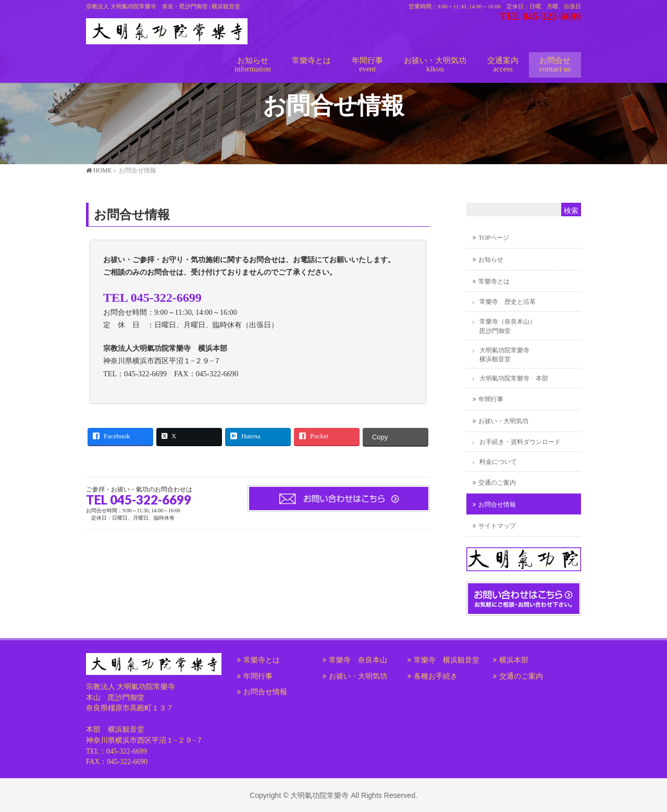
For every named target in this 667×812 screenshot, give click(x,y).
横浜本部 (514, 660)
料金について (498, 462)
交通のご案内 (497, 483)
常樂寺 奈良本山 (358, 660)
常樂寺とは (494, 281)
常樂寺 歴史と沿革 (508, 302)
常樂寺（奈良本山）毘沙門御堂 (508, 326)
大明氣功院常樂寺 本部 (514, 378)
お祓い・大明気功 (503, 421)
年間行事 (491, 399)
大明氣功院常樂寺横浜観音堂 (504, 355)
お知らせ (491, 260)
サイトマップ (497, 526)
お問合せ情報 (497, 505)
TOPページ (494, 238)
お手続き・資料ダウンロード (520, 442)
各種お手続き (436, 676)
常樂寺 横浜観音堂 (447, 660)
